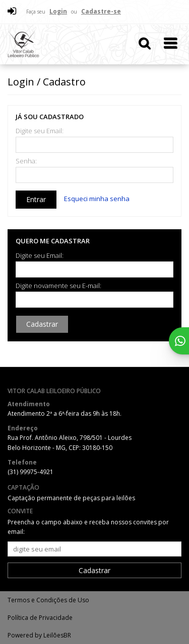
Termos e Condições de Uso (48, 600)
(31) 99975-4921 (30, 472)
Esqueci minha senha (97, 199)
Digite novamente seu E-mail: (58, 286)
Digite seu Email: (40, 131)
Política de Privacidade (40, 618)
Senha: (26, 161)
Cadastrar (42, 324)
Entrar (36, 199)
